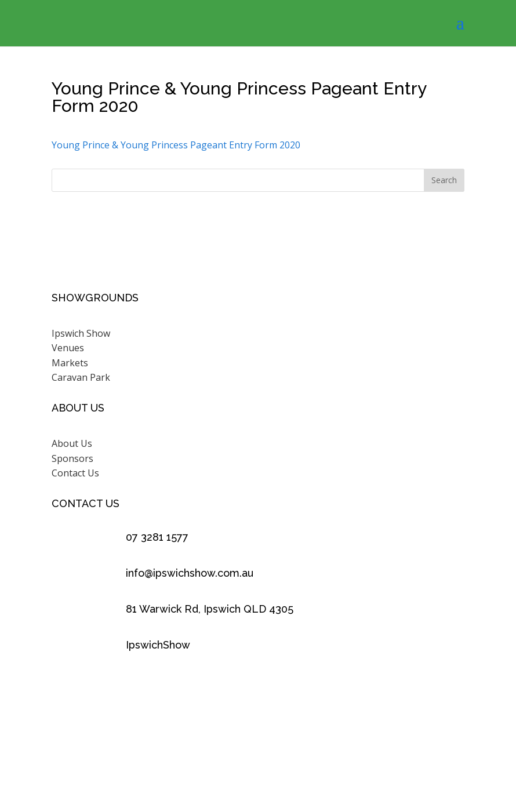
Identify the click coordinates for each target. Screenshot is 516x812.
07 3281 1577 (157, 537)
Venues (68, 348)
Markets (70, 363)
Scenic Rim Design (399, 758)
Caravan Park (81, 377)
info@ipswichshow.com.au (190, 573)
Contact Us (75, 473)
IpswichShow (158, 645)
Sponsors (72, 458)
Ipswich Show (81, 333)
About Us (72, 443)
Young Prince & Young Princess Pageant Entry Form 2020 (176, 145)
